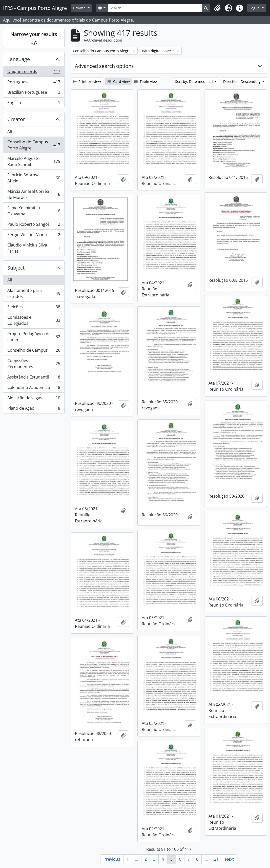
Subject (16, 268)
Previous (112, 859)
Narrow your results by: (34, 38)
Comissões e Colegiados (34, 320)
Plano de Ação (34, 409)
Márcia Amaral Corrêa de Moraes (34, 194)
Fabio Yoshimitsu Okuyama (34, 211)
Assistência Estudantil (34, 378)
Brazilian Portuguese (34, 93)
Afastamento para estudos (34, 293)
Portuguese (34, 83)
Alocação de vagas (34, 399)
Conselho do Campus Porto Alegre (34, 145)
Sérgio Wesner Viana (34, 236)
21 (216, 859)
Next (229, 859)
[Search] (155, 8)
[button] (217, 8)
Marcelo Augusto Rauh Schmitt (34, 161)
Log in (255, 8)
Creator (16, 119)
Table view (146, 81)
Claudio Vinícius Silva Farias (34, 248)
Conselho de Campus (34, 351)
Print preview (87, 81)
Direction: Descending (242, 81)
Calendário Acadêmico (34, 389)
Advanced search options (104, 66)
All (10, 131)
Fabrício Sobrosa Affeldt (34, 178)
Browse (80, 8)
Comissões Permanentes (34, 364)
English (34, 104)
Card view (119, 81)
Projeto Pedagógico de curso (34, 337)
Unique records (34, 73)
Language (19, 59)
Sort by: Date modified (194, 81)
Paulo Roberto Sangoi (34, 225)
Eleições (34, 308)
